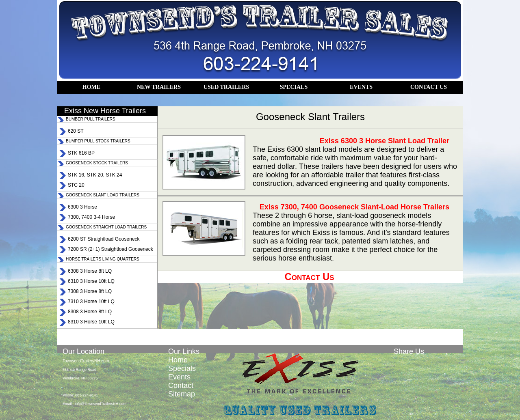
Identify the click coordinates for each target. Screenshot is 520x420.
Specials (182, 368)
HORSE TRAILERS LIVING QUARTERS (103, 259)
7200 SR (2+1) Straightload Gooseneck (110, 249)
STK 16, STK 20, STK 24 (95, 175)
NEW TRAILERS (159, 87)
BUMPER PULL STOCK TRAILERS (98, 141)
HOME (91, 87)
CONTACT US (429, 87)
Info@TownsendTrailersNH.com (101, 404)
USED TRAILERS (226, 87)
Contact (181, 386)
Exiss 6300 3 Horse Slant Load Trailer (385, 141)
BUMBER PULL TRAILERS (91, 119)
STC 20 (76, 185)
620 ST (76, 131)
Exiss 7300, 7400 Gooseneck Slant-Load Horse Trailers (354, 207)
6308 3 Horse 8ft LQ (90, 271)
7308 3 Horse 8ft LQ (90, 291)
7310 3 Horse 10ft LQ (91, 302)
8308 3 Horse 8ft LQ (90, 312)
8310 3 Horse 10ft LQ (91, 322)
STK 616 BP (81, 153)
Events (179, 377)
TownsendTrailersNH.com (86, 361)
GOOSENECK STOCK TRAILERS (97, 163)
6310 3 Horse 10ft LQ (91, 281)
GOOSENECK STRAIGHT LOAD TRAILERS (106, 227)
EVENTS (361, 87)
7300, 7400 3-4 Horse (91, 217)
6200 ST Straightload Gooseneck (104, 239)
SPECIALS (294, 87)
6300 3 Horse (82, 207)
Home (178, 360)
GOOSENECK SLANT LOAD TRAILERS (103, 195)
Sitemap (182, 394)
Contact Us (309, 277)
